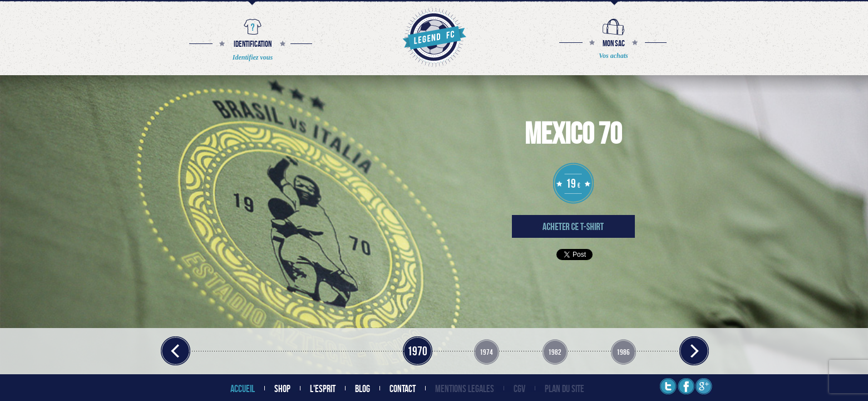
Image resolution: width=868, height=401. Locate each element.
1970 (417, 351)
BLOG (363, 388)
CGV (519, 388)
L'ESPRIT (323, 388)
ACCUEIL (243, 388)
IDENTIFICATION (253, 44)
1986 (623, 352)
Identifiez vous (253, 57)
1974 (486, 352)
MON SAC (614, 43)
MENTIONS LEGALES (465, 388)
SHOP (282, 388)
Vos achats (613, 56)
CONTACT (403, 388)
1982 (555, 352)
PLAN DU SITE (564, 388)
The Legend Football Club (433, 37)
